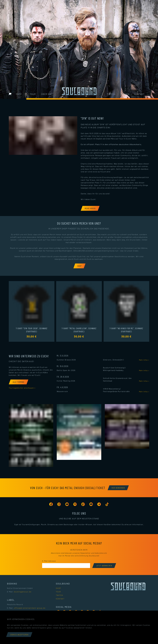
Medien (125, 94)
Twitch (111, 94)
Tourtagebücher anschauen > (22, 388)
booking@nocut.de (23, 592)
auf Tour (120, 139)
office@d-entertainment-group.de (30, 608)
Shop (19, 94)
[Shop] (79, 266)
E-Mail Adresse (49, 561)
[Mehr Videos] (90, 208)
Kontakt (139, 94)
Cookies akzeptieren (19, 635)
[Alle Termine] (19, 382)
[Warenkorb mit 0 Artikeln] (10, 94)
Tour (33, 94)
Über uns (47, 94)
